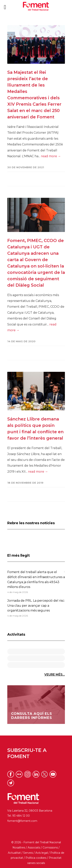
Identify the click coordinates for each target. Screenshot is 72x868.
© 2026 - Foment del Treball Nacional (36, 842)
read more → (51, 156)
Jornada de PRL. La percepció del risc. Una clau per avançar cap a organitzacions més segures (36, 606)
